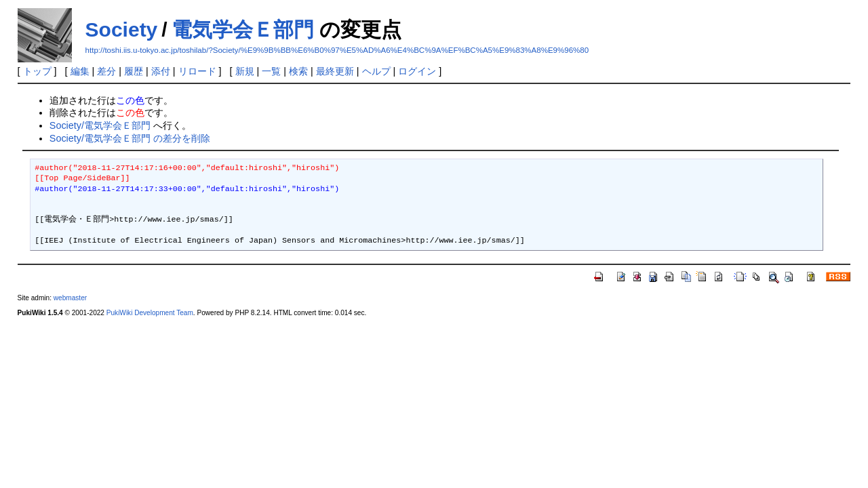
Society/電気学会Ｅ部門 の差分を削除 (130, 138)
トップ (37, 71)
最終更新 (335, 71)
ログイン (417, 71)
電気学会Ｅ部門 (243, 29)
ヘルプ (376, 71)
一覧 (271, 71)
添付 (161, 71)
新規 (245, 71)
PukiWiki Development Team (150, 313)
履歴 (134, 71)
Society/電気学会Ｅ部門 (100, 125)
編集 (80, 71)
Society (122, 29)
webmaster (70, 298)
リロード (197, 71)
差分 (106, 71)
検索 (298, 71)
